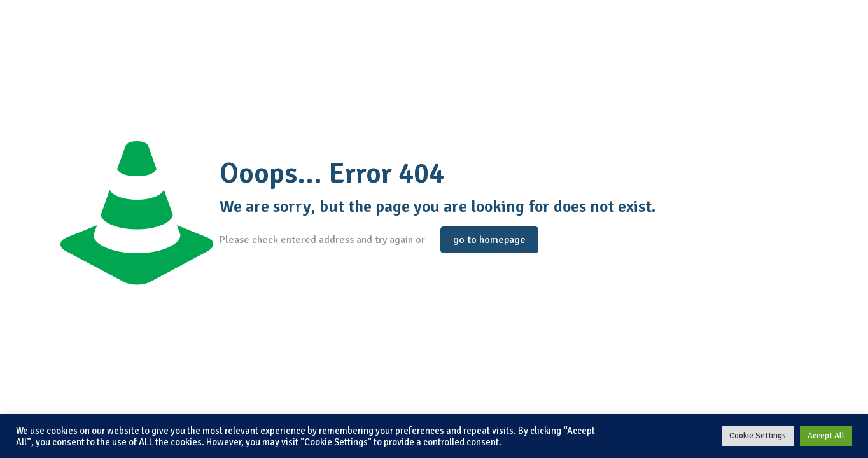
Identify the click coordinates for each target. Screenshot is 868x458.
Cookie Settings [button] (758, 436)
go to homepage (489, 240)
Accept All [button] (826, 436)
